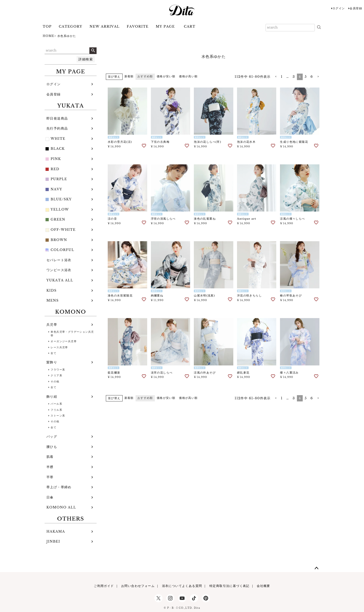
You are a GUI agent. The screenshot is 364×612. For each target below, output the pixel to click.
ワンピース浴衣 (59, 270)
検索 (93, 51)
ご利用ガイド (104, 586)
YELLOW (60, 209)
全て (54, 353)
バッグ (52, 436)
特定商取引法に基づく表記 (229, 586)
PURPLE (59, 179)
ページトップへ (317, 568)
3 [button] (294, 77)
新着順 (129, 76)
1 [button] (282, 77)
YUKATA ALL (60, 280)
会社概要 (263, 586)
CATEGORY (70, 26)
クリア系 (56, 375)
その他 (55, 381)
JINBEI (53, 541)
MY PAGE (165, 26)
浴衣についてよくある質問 (182, 586)
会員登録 (356, 8)
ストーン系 (58, 416)
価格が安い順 (166, 76)
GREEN (58, 219)
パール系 (56, 404)
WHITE (58, 139)
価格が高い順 (188, 76)
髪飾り (52, 362)
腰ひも (52, 447)
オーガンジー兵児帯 (64, 341)
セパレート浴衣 (59, 260)
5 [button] (306, 77)
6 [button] (312, 77)
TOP (47, 26)
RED (55, 169)
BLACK (58, 149)
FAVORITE (138, 26)
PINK (56, 159)
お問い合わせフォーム (138, 586)
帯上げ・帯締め (59, 487)
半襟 (50, 467)
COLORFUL (62, 250)
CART (190, 26)
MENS (53, 300)
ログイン (339, 8)
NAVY (56, 189)
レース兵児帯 (59, 347)
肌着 (50, 457)
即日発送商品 (57, 118)
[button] (276, 77)
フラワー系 (58, 370)
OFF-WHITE (63, 230)
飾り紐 (52, 397)
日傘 (50, 497)
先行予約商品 (57, 128)
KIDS (52, 290)
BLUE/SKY (61, 199)
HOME (49, 36)
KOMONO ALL (61, 507)
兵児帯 (52, 325)
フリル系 (56, 410)
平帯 (50, 477)
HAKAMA (56, 531)
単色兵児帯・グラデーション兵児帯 (72, 334)
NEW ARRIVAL (105, 26)
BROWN (59, 240)
